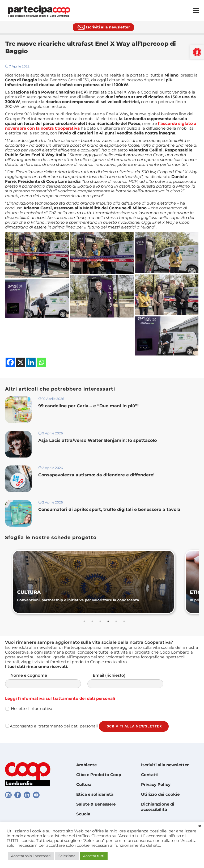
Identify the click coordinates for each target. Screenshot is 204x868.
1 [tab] (84, 621)
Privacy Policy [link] (156, 784)
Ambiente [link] (86, 765)
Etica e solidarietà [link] (95, 794)
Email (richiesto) (131, 681)
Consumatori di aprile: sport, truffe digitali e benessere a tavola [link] (111, 509)
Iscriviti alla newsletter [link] (165, 765)
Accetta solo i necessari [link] (31, 856)
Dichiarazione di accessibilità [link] (158, 807)
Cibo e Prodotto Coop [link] (99, 775)
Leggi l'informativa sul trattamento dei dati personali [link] (60, 698)
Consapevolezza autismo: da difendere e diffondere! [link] (97, 475)
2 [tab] (92, 621)
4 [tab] (108, 621)
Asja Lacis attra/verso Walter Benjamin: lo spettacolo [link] (98, 440)
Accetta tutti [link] (94, 856)
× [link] (200, 826)
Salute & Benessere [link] (96, 804)
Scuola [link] (83, 814)
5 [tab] (116, 621)
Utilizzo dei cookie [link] (160, 794)
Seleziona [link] (67, 856)
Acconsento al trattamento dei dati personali (52, 726)
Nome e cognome (48, 681)
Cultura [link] (84, 784)
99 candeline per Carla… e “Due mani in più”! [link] (88, 406)
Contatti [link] (150, 775)
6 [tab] (124, 621)
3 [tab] (100, 621)
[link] (197, 52)
